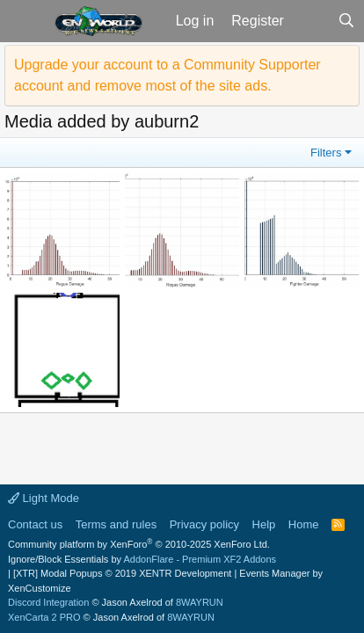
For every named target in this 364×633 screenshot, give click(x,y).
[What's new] (311, 21)
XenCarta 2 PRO (44, 617)
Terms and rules (116, 524)
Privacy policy (204, 524)
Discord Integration (48, 602)
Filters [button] (326, 153)
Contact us (35, 524)
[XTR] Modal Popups (122, 573)
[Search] (346, 21)
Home (304, 524)
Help (264, 524)
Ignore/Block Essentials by (142, 559)
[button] (25, 21)
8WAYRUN (200, 602)
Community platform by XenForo (139, 544)
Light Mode (44, 498)
